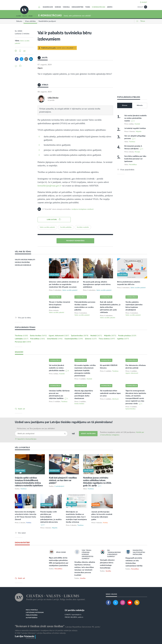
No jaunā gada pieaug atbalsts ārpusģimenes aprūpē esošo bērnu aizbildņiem (97, 284)
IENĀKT (144, 2)
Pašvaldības (133, 165)
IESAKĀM (19, 352)
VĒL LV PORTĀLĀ (22, 448)
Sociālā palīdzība (66, 227)
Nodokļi (137, 124)
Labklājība (22, 339)
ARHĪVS (110, 7)
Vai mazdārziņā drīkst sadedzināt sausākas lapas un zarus (110, 393)
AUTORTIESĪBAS (32, 618)
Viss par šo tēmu (24, 318)
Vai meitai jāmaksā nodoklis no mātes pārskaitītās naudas (136, 118)
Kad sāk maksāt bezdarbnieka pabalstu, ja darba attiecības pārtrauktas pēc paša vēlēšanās (110, 307)
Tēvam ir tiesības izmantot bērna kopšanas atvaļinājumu (60, 305)
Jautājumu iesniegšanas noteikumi (82, 209)
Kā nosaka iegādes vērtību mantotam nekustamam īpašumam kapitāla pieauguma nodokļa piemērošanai (85, 371)
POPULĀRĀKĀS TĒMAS (25, 327)
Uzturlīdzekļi (55, 339)
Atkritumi (115, 399)
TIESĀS (88, 7)
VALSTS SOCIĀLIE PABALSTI (25, 260)
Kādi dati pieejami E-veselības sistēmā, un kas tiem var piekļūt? (63, 480)
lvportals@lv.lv (77, 615)
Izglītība (123, 339)
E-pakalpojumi (59, 486)
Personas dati (23, 342)
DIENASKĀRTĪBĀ (78, 7)
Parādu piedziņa (127, 336)
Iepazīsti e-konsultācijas (27, 439)
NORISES (58, 7)
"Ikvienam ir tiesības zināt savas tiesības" (40, 626)
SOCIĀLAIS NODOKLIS (23, 265)
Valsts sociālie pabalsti (47, 227)
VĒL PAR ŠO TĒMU (23, 252)
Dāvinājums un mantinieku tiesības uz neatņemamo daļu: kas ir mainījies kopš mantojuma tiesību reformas (76, 517)
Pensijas (137, 152)
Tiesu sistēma (107, 339)
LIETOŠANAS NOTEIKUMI (35, 613)
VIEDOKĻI (66, 7)
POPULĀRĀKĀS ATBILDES (129, 97)
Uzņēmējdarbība (74, 339)
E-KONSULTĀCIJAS (99, 7)
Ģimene (91, 339)
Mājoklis (139, 132)
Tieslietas (132, 142)
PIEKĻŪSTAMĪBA (32, 615)
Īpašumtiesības (80, 336)
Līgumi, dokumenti (59, 336)
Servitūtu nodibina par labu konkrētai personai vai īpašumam (135, 159)
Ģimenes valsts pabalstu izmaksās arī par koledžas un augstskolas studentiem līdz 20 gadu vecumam (64, 284)
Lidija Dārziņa (53, 98)
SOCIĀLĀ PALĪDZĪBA (22, 262)
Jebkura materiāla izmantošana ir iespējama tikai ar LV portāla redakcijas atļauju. (46, 631)
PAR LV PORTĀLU (32, 610)
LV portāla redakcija (75, 610)
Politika (29, 523)
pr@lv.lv (80, 617)
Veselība (83, 578)
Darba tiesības (38, 336)
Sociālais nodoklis (83, 227)
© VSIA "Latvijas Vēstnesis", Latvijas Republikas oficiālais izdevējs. (40, 633)
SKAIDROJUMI (48, 7)
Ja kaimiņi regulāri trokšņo (135, 128)
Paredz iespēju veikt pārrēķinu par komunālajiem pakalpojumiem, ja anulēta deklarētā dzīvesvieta (51, 517)
